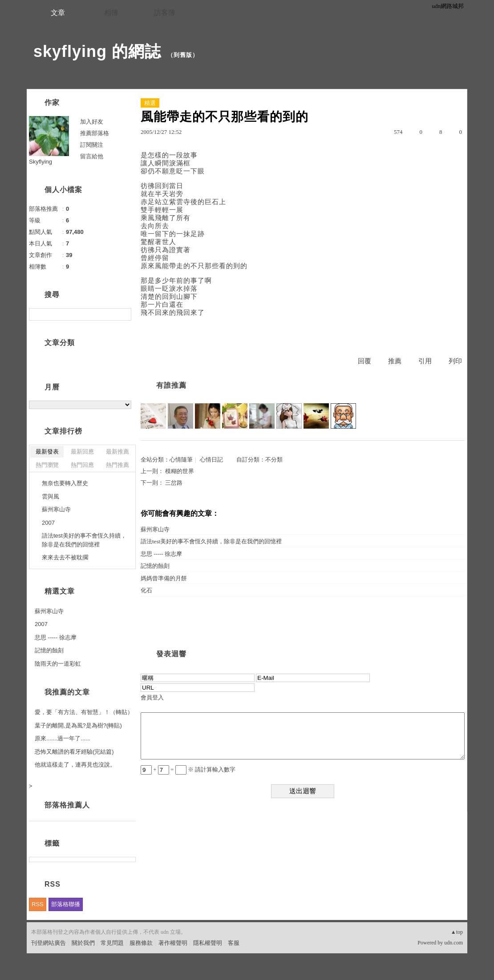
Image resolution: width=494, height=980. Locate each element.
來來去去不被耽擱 (65, 557)
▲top (457, 932)
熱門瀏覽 (47, 465)
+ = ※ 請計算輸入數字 (188, 769)
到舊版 (183, 55)
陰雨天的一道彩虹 (58, 664)
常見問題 (112, 943)
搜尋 (123, 314)
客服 (234, 943)
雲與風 (51, 496)
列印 (455, 361)
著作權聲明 (173, 943)
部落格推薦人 (67, 805)
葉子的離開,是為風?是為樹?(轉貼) (78, 725)
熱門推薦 (117, 465)
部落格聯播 (66, 904)
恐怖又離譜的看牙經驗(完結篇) (74, 752)
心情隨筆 (181, 460)
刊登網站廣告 (49, 943)
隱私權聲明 (208, 943)
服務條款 (141, 943)
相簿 (111, 13)
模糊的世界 (180, 471)
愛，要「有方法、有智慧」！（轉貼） (84, 712)
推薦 (395, 361)
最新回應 (82, 452)
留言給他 (92, 156)
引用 (425, 361)
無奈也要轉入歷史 (65, 483)
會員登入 (152, 697)
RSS (38, 904)
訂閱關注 (92, 145)
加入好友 (92, 122)
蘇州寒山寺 (155, 529)
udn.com (454, 943)
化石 (146, 590)
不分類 (274, 460)
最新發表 (47, 452)
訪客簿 (165, 13)
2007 (48, 523)
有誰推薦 (171, 385)
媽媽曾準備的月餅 (164, 578)
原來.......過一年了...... (63, 738)
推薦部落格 (95, 133)
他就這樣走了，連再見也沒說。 (75, 765)
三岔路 (174, 483)
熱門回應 (82, 465)
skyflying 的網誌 (97, 51)
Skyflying (40, 162)
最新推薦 (117, 452)
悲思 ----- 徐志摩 (161, 554)
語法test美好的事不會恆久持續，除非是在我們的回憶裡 (211, 541)
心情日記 (211, 460)
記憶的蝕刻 (155, 566)
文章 (58, 13)
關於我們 (83, 943)
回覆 (364, 361)
